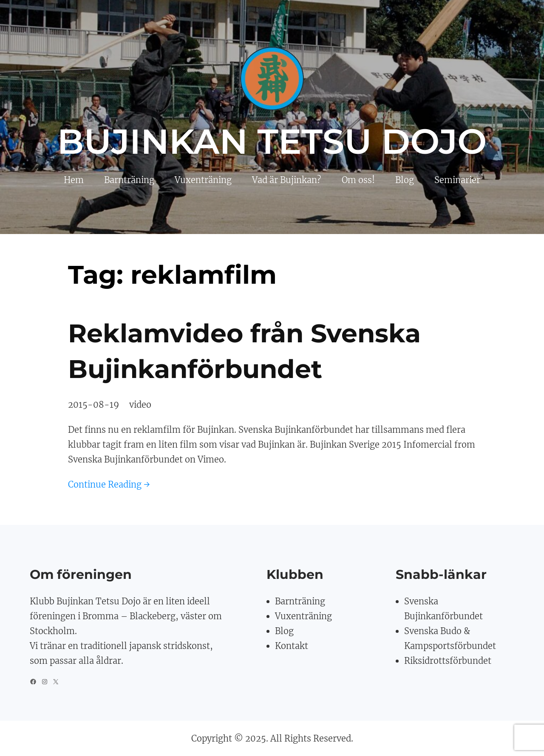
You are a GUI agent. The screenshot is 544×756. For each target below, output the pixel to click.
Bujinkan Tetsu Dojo (272, 141)
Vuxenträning (303, 616)
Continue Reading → (109, 484)
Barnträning (300, 601)
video (140, 405)
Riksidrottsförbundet (448, 661)
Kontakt (292, 646)
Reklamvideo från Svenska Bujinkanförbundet (244, 351)
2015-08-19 (93, 405)
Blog (284, 631)
